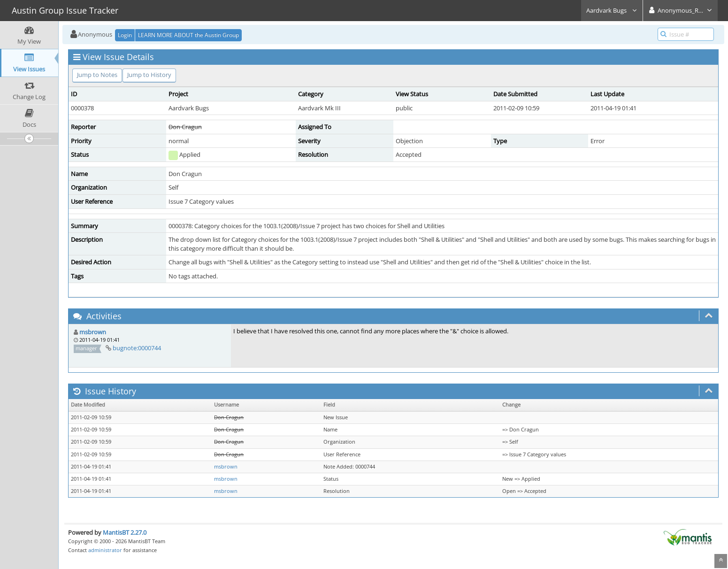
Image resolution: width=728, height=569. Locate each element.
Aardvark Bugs (612, 10)
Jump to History (149, 75)
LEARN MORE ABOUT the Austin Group (188, 35)
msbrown (93, 332)
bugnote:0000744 (137, 348)
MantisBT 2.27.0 (125, 532)
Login (125, 35)
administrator (105, 550)
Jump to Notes (97, 75)
